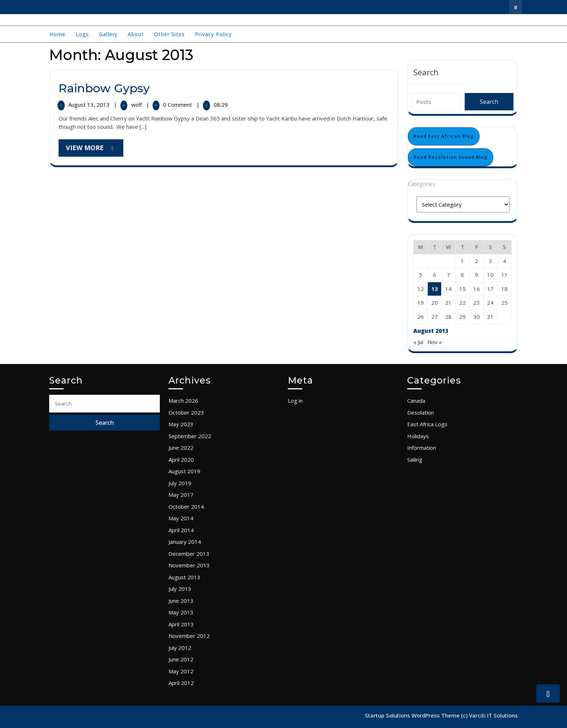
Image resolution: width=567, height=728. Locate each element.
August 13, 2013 (90, 105)
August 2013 (184, 577)
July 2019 (180, 483)
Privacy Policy (213, 34)
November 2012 (189, 636)
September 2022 (190, 436)
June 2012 (181, 659)
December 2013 (189, 554)
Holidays (418, 436)
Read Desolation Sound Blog (451, 157)
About (136, 34)
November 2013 (189, 565)
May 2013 (181, 612)
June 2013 (181, 601)
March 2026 (183, 401)
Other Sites (169, 34)
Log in (295, 401)
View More (95, 150)
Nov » (435, 342)
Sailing (415, 460)
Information (422, 448)
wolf (137, 105)
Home (57, 34)
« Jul (418, 342)
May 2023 (181, 424)
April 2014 (181, 530)
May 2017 (181, 495)
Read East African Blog (444, 136)
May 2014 (181, 518)
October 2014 (186, 507)
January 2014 (185, 542)
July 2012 (180, 648)
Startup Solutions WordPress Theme (413, 715)
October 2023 (186, 412)
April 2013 (181, 624)
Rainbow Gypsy (104, 88)
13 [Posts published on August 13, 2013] (435, 289)
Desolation (421, 412)
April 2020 (181, 460)
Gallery (108, 34)
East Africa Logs (427, 424)
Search (426, 72)
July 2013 (180, 589)
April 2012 (181, 683)
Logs (82, 34)
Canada (416, 401)
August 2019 (184, 471)
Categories (422, 184)
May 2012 (181, 671)
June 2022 (181, 448)
